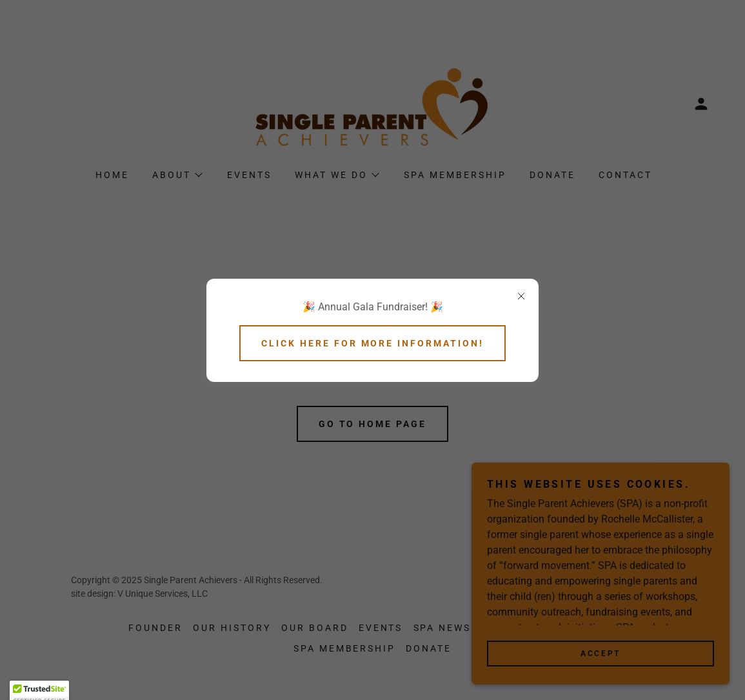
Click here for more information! (373, 343)
